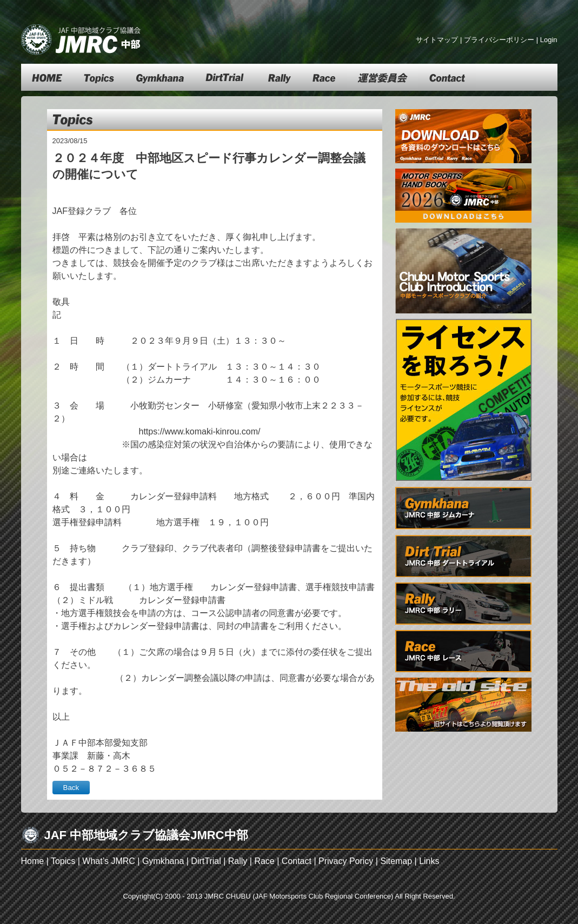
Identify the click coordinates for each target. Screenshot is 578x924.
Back (71, 788)
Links (429, 861)
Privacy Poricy (346, 861)
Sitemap (396, 861)
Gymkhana (163, 861)
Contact (297, 861)
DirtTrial (206, 861)
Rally (238, 861)
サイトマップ (437, 40)
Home (33, 861)
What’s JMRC (109, 861)
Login (549, 40)
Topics (63, 861)
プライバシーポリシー (499, 40)
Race (264, 861)
